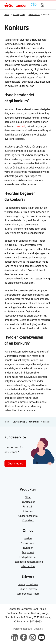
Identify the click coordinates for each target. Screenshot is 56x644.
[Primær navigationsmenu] (50, 5)
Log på (42, 5)
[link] (7, 5)
